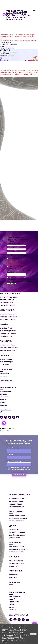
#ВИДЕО (3, 400)
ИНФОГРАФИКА (7, 310)
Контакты (4, 376)
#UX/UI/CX (3, 405)
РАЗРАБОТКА (6, 341)
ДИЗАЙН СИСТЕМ (6, 336)
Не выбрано (14, 259)
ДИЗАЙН (4, 324)
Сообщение (12, 272)
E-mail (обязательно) (16, 251)
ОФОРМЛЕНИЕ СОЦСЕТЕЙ (9, 317)
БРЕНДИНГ (5, 355)
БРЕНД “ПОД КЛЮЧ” (7, 359)
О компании (6, 369)
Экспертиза (4, 373)
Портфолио (6, 381)
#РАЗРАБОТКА (5, 397)
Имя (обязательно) (15, 244)
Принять (33, 634)
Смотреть (4, 60)
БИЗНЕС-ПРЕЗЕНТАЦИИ (8, 314)
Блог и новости (8, 388)
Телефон (11, 247)
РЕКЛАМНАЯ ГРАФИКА (8, 319)
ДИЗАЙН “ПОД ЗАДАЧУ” (8, 331)
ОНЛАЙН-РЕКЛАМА (7, 303)
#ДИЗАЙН (3, 394)
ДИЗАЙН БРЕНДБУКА (7, 362)
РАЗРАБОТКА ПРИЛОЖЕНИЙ (10, 348)
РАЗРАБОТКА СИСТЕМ (7, 350)
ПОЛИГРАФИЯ (5, 365)
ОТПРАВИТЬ (12, 283)
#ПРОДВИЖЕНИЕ (6, 392)
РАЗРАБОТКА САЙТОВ (7, 345)
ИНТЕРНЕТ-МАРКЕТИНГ (10, 293)
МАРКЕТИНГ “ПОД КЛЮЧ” (9, 297)
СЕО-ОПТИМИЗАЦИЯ (7, 300)
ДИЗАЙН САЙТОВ (6, 328)
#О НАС (3, 402)
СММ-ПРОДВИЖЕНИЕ (7, 305)
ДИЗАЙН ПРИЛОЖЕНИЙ (8, 334)
